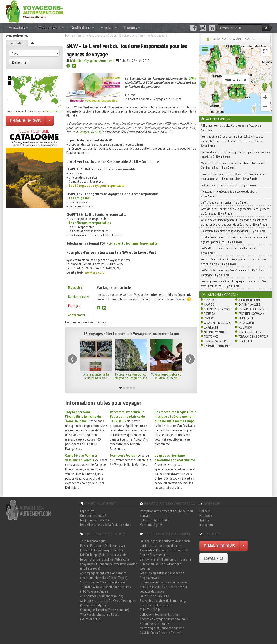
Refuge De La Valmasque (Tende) (101, 550)
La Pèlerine (211, 327)
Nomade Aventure (215, 332)
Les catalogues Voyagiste (220, 294)
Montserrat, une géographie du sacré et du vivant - (229, 194)
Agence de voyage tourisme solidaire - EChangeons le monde (165, 621)
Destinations (82, 28)
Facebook (206, 515)
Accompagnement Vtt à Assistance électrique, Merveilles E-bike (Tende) (104, 575)
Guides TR (114, 35)
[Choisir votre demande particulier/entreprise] (50, 121)
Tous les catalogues (93, 541)
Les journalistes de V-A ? (96, 520)
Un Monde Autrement (218, 346)
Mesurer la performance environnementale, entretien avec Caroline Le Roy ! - (233, 165)
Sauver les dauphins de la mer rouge (163, 600)
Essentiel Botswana (251, 314)
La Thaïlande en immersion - (224, 202)
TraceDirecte (247, 341)
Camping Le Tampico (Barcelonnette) (105, 610)
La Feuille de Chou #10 (154, 596)
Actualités (19, 28)
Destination (17, 43)
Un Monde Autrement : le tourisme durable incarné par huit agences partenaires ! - (234, 240)
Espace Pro (87, 511)
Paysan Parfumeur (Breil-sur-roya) (102, 545)
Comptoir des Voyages (218, 309)
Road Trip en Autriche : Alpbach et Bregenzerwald (162, 575)
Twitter (204, 520)
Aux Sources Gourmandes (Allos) (102, 596)
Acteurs (109, 28)
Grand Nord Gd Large (218, 323)
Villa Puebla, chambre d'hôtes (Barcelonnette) (99, 616)
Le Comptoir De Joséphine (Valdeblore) (105, 559)
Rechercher (19, 62)
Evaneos (209, 318)
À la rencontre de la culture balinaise (96, 376)
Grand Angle (247, 318)
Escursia (209, 314)
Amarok (209, 304)
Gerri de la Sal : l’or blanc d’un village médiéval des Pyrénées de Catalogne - (235, 211)
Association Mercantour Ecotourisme (164, 550)
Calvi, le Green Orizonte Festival (161, 633)
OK (267, 28)
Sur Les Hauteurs (250, 332)
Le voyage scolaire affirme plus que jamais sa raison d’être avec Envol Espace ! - (234, 284)
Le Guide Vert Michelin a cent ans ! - (228, 185)
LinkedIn (205, 511)
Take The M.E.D (150, 610)
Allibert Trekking (250, 300)
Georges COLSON (89, 132)
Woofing (145, 568)
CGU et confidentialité (154, 520)
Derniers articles (79, 296)
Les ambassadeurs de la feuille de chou (106, 525)
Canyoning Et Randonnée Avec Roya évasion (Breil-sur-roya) (109, 566)
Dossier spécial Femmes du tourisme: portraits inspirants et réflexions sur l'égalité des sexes (164, 587)
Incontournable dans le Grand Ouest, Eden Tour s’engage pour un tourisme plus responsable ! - (233, 176)
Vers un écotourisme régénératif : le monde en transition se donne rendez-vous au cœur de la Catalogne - (234, 222)
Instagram (206, 525)
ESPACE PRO (214, 558)
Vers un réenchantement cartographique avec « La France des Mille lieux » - (233, 262)
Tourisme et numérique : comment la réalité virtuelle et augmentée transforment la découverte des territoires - (232, 141)
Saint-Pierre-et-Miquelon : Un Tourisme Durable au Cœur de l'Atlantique (165, 561)
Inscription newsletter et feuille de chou (166, 511)
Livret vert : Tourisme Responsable (133, 243)
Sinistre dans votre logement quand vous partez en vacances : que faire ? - (235, 154)
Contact (145, 515)
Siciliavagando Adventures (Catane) (103, 582)
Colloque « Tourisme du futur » (160, 614)
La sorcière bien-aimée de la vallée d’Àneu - (233, 231)
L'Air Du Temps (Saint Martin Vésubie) (104, 555)
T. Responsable (49, 28)
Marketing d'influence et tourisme (162, 628)
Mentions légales (151, 525)
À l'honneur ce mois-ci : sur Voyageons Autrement (231, 128)
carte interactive (54, 111)
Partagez (74, 306)
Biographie (75, 287)
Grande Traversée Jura (154, 555)
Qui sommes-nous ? (93, 515)
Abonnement (77, 315)
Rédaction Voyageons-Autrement (92, 61)
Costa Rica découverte (253, 309)
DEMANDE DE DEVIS (26, 121)
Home (69, 35)
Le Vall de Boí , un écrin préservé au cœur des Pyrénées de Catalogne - (234, 273)
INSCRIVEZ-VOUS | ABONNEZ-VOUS (232, 39)
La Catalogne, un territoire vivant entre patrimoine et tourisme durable (165, 543)
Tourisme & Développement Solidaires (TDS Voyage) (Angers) (105, 589)
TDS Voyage (211, 337)
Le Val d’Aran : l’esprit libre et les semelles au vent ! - (230, 251)
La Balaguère (247, 323)
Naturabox (245, 327)
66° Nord (210, 300)
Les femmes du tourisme (156, 605)
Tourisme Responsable (90, 35)
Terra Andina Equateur (253, 337)
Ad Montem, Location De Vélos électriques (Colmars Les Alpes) (108, 603)
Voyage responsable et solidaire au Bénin (166, 376)
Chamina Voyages (249, 304)
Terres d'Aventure (216, 341)
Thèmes (132, 28)
